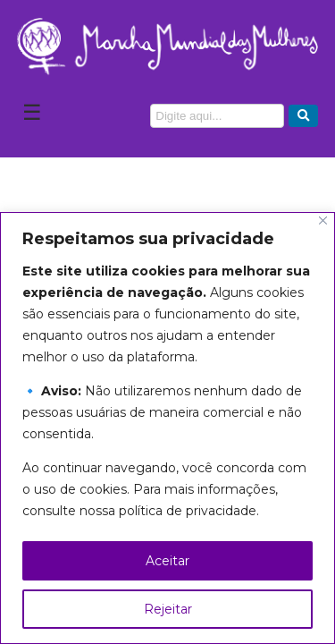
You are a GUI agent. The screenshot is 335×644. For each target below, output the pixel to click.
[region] (167, 428)
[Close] (323, 220)
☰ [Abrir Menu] (32, 112)
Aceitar (167, 561)
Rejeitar (168, 609)
